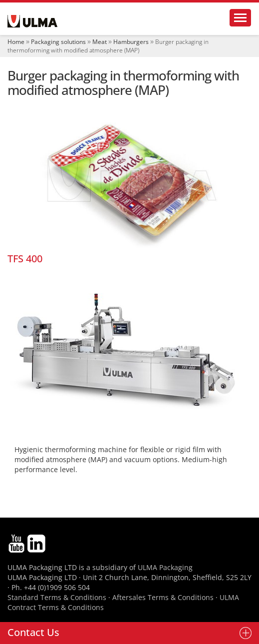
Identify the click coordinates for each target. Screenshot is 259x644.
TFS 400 (25, 259)
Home (16, 42)
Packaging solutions (58, 42)
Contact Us (33, 632)
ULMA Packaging (165, 567)
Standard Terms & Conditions (57, 597)
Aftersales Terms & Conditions (163, 597)
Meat (100, 42)
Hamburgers (131, 42)
